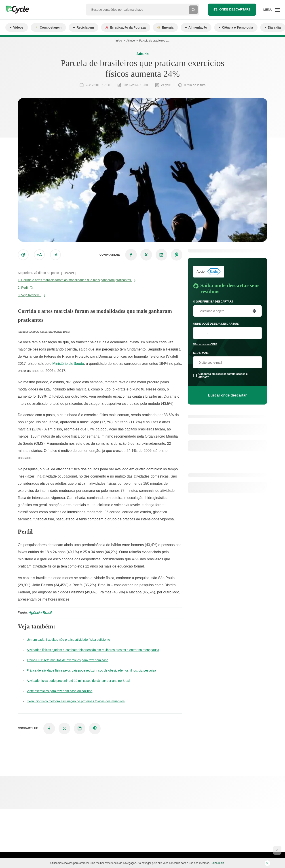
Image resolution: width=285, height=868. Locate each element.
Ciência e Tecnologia (236, 27)
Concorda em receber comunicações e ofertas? (223, 376)
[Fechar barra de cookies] (267, 863)
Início (119, 41)
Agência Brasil (40, 613)
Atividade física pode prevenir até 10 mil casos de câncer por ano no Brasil (79, 681)
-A (55, 255)
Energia (165, 27)
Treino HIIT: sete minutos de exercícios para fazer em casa (68, 660)
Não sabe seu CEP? (205, 344)
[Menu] (271, 10)
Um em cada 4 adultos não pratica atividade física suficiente (69, 640)
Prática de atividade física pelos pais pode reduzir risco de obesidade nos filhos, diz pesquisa (91, 670)
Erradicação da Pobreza (126, 27)
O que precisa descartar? (213, 302)
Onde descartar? (232, 10)
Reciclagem (83, 27)
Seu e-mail (201, 353)
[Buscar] (193, 10)
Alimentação (196, 27)
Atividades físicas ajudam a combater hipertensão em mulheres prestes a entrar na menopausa (93, 650)
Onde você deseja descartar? (216, 324)
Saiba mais (217, 863)
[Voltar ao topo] (277, 850)
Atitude (130, 41)
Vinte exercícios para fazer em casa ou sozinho (60, 691)
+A (39, 255)
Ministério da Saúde (68, 364)
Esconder (69, 273)
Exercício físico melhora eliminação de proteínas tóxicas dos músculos (76, 701)
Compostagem (48, 27)
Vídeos (17, 27)
